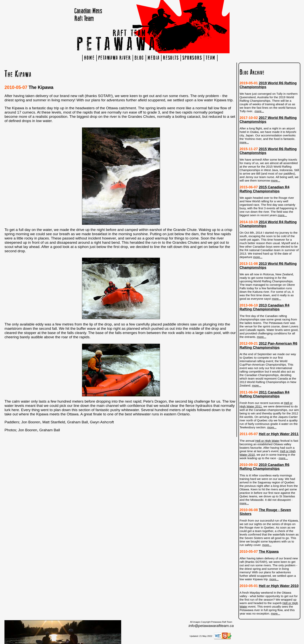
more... (259, 111)
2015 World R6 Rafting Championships (268, 151)
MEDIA (153, 58)
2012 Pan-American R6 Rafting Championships (269, 345)
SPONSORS (192, 58)
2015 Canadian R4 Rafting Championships (265, 189)
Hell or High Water (267, 441)
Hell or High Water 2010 (279, 586)
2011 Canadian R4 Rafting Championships (265, 394)
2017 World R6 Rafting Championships (268, 120)
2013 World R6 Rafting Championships (268, 266)
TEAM (211, 58)
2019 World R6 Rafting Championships (268, 85)
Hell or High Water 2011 (279, 434)
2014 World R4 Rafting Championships (268, 224)
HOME (89, 58)
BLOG (139, 58)
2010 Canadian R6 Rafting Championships (265, 467)
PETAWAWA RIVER (115, 58)
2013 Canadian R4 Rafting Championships (265, 307)
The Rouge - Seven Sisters (265, 512)
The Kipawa (269, 551)
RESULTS (171, 58)
